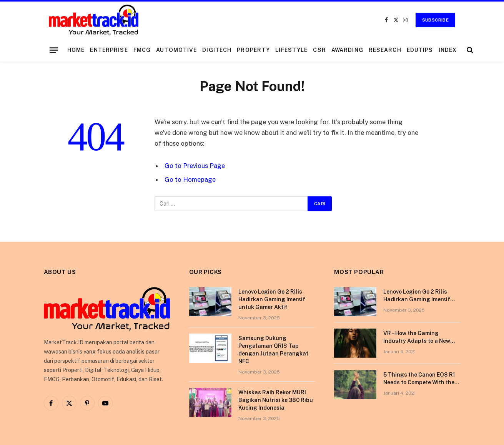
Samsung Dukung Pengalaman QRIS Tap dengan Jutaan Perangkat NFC (273, 350)
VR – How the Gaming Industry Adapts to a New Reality (417, 337)
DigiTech (217, 50)
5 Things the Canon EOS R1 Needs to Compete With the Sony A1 (419, 379)
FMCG (142, 50)
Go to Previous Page (195, 166)
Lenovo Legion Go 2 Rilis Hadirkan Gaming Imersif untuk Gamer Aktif (272, 299)
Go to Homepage (190, 179)
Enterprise (109, 50)
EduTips (420, 50)
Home (76, 50)
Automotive (176, 50)
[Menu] (54, 50)
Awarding (347, 50)
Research (385, 50)
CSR (319, 50)
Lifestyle (291, 50)
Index (448, 50)
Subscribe (435, 20)
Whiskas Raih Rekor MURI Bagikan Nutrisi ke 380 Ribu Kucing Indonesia (276, 400)
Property (253, 50)
